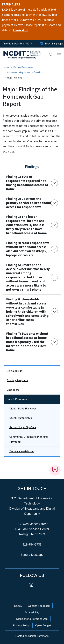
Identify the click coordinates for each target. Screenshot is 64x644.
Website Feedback (39, 606)
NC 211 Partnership (21, 418)
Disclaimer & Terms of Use (32, 619)
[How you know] (31, 44)
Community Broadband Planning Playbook (29, 439)
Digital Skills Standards (23, 409)
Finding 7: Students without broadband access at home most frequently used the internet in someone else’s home (27, 342)
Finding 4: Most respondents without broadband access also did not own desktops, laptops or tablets (28, 249)
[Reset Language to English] (42, 44)
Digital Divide (14, 371)
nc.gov (18, 606)
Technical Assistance (22, 451)
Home (6, 67)
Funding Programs (17, 380)
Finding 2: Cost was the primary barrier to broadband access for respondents (29, 203)
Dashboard (13, 390)
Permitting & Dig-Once (23, 427)
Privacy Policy (21, 625)
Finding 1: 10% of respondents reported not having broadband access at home (27, 183)
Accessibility (32, 612)
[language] (54, 44)
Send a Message (32, 555)
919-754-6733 (32, 545)
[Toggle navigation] (59, 55)
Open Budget (43, 625)
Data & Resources (23, 67)
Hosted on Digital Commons (32, 636)
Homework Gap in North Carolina (25, 72)
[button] (49, 55)
